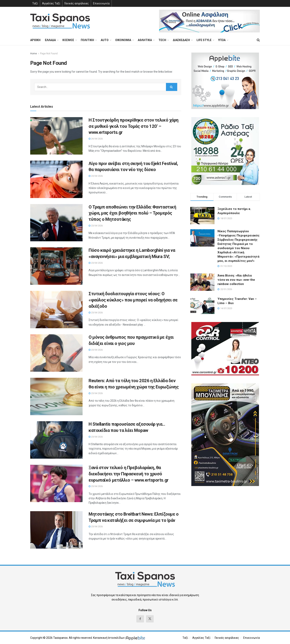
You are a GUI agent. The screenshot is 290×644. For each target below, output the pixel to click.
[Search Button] (258, 40)
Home (34, 54)
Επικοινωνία (101, 3)
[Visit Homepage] (60, 21)
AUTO (105, 40)
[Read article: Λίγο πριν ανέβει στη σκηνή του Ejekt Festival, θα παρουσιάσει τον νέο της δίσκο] (56, 179)
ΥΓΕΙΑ (222, 40)
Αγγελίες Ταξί (51, 3)
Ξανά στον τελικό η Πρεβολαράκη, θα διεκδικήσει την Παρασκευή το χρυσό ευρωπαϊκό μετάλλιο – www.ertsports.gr (129, 474)
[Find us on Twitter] (150, 619)
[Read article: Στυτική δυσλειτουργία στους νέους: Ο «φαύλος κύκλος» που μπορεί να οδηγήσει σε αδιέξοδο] (56, 310)
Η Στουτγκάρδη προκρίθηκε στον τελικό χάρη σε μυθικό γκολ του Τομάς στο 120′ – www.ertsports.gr (134, 126)
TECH (162, 40)
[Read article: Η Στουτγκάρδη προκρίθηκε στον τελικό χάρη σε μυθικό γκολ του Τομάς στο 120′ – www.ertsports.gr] (56, 136)
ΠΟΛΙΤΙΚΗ (87, 40)
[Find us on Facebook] (140, 619)
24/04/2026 (96, 139)
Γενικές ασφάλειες (77, 3)
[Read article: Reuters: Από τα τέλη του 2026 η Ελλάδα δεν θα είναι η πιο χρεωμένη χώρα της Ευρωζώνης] (56, 396)
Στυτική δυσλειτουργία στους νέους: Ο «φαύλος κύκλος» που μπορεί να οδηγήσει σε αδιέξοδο (133, 300)
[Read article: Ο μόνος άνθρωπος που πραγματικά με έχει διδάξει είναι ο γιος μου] (56, 353)
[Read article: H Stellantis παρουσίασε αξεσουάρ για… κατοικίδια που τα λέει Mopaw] (56, 440)
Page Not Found (49, 54)
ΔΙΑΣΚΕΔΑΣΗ (181, 40)
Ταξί (35, 3)
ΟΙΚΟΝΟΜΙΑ (123, 40)
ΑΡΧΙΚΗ (35, 40)
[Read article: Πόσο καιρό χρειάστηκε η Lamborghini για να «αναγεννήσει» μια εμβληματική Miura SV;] (56, 266)
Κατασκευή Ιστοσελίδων (109, 638)
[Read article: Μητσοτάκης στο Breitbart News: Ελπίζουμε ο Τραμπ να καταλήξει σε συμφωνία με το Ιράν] (56, 530)
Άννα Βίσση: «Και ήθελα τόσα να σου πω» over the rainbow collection (236, 280)
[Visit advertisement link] (209, 21)
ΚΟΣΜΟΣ (68, 40)
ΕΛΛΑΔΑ (50, 40)
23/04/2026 (96, 176)
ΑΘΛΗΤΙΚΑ (145, 40)
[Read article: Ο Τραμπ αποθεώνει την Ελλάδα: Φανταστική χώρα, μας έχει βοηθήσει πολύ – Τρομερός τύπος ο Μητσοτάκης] (56, 223)
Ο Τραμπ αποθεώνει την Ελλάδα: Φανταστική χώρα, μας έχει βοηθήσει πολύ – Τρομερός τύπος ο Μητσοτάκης (132, 213)
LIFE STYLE (204, 40)
